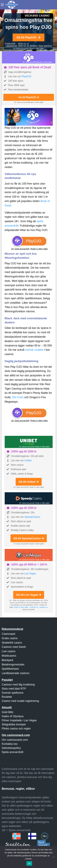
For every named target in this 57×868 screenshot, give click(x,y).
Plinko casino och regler (16, 729)
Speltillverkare (10, 669)
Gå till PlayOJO (28, 37)
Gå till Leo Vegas (29, 595)
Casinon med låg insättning (18, 685)
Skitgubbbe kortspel (14, 724)
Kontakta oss (10, 744)
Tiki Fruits (18, 397)
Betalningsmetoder (13, 665)
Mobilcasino (9, 656)
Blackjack (7, 660)
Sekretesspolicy (11, 748)
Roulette (7, 697)
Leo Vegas (30, 574)
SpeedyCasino (32, 517)
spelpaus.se (43, 607)
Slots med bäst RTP (14, 689)
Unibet (28, 460)
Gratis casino (10, 638)
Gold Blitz (8, 712)
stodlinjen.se (34, 607)
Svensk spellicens (13, 693)
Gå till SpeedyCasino (29, 538)
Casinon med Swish (14, 647)
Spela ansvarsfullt (12, 752)
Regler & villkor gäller (37, 48)
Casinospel (8, 634)
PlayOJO (26, 76)
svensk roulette (34, 350)
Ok (29, 864)
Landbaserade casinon (16, 673)
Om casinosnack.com (15, 740)
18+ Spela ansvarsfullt (21, 48)
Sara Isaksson (45, 46)
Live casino (9, 651)
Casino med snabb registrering (20, 701)
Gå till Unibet (29, 482)
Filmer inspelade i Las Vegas (19, 720)
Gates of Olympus (13, 716)
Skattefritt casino (12, 643)
